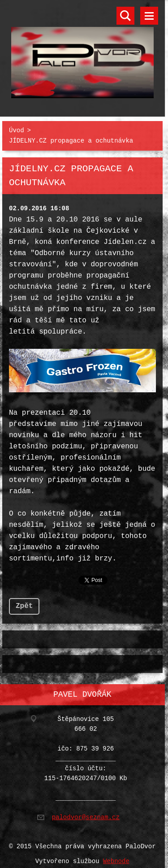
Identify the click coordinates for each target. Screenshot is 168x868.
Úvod (17, 129)
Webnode (116, 856)
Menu (149, 16)
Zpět (24, 603)
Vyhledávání (125, 16)
